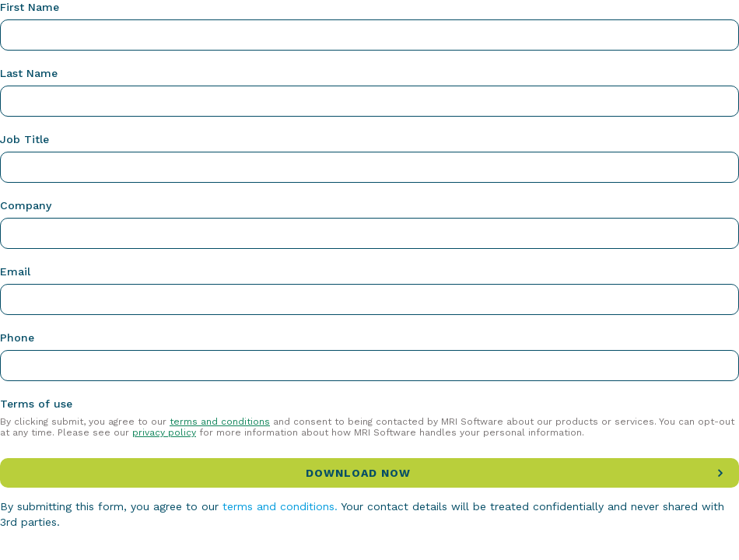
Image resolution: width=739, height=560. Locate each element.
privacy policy (164, 432)
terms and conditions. (280, 506)
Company (26, 205)
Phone (17, 338)
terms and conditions (220, 422)
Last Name (29, 73)
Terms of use (36, 404)
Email (15, 271)
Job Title (25, 139)
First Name (30, 7)
